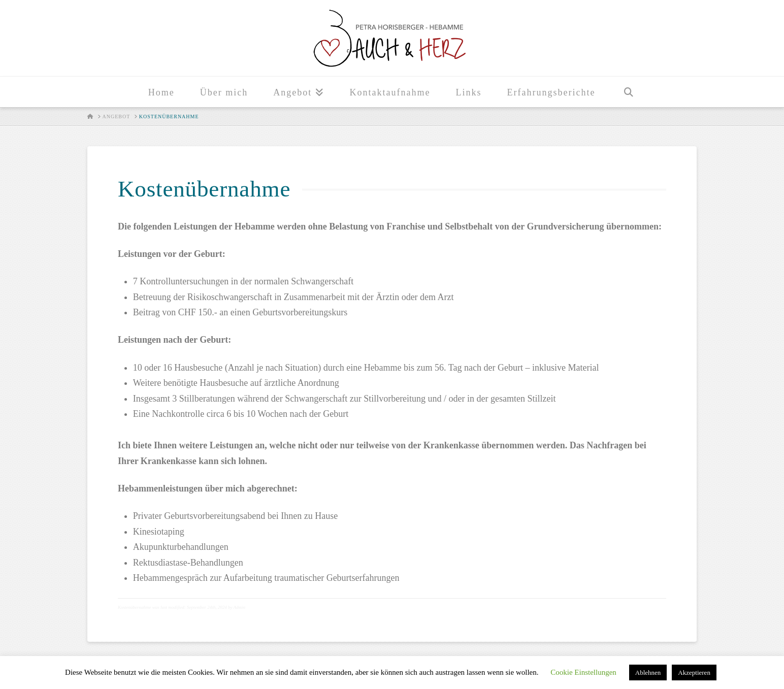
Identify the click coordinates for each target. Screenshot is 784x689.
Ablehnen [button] (648, 672)
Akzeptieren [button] (694, 672)
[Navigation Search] (628, 92)
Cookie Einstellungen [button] (583, 672)
